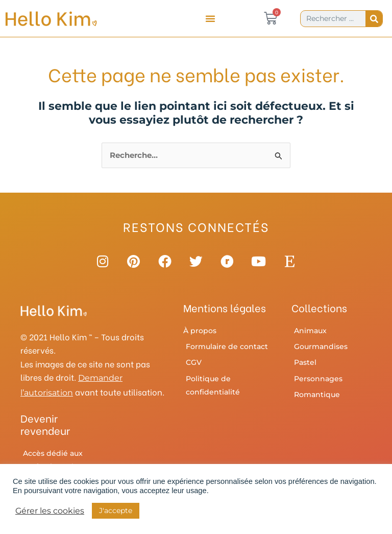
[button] (210, 18)
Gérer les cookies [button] (50, 511)
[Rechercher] (374, 19)
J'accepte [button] (116, 510)
